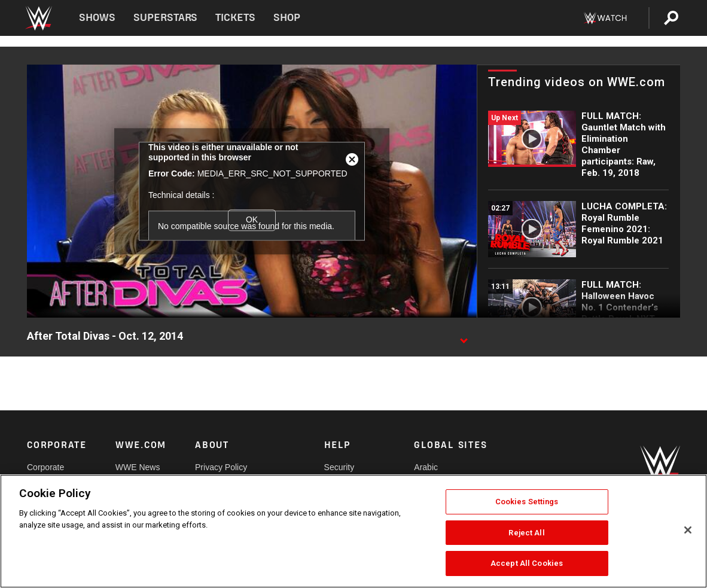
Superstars (166, 18)
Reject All (526, 533)
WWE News (138, 467)
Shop (287, 18)
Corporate (45, 467)
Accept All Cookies (527, 563)
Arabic (426, 467)
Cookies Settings (527, 502)
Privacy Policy (221, 467)
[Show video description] (464, 337)
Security (339, 467)
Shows (97, 18)
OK (252, 220)
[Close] (688, 530)
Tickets (235, 18)
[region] (353, 531)
